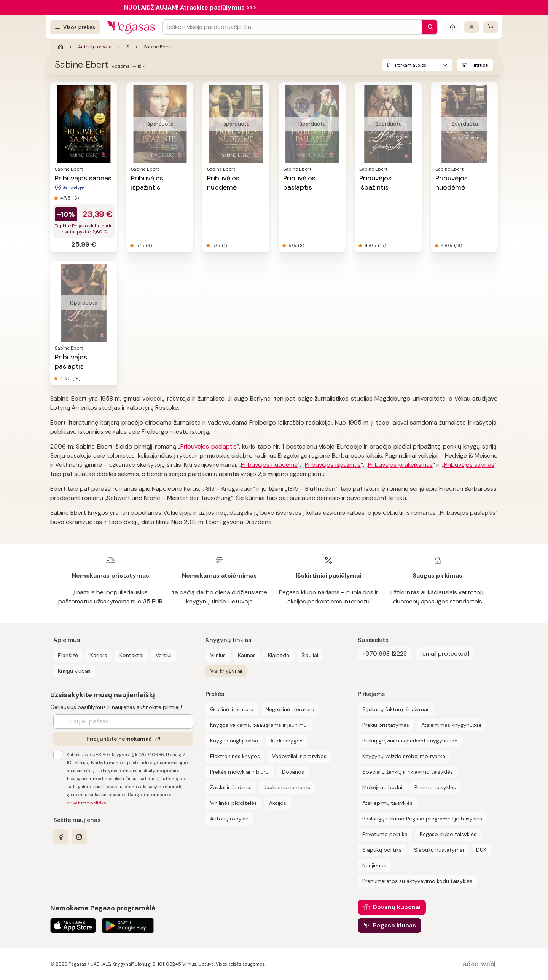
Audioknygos (286, 741)
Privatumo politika (385, 834)
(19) (458, 246)
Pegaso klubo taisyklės (448, 834)
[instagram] (79, 837)
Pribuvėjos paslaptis (299, 183)
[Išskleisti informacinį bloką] (452, 27)
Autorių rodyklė (95, 47)
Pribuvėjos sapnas (83, 178)
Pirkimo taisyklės (435, 787)
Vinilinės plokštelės (233, 803)
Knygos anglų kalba (234, 741)
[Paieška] (429, 27)
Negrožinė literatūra (290, 709)
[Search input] (292, 27)
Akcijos (278, 803)
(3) (149, 246)
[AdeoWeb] (480, 964)
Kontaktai (131, 655)
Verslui (164, 655)
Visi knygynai (226, 671)
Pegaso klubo (86, 226)
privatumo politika (86, 803)
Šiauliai (310, 655)
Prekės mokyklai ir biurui (240, 772)
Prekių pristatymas (386, 725)
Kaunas (247, 655)
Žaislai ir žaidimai (231, 787)
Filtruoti (480, 65)
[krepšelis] (491, 27)
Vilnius (218, 655)
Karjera (99, 655)
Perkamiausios (411, 65)
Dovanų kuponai (397, 907)
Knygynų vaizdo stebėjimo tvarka (404, 756)
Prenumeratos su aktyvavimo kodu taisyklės (417, 881)
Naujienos (374, 865)
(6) (76, 198)
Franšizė (68, 655)
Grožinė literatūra (232, 709)
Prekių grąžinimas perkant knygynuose (410, 741)
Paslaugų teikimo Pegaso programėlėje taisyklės (422, 819)
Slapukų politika (382, 850)
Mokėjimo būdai (382, 787)
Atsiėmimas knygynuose (452, 725)
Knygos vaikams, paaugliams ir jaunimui (259, 725)
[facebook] (61, 837)
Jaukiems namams (287, 787)
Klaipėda (279, 655)
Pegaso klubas (394, 925)
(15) (382, 246)
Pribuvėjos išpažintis (147, 183)
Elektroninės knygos (235, 756)
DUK (481, 850)
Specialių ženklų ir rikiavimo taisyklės (408, 772)
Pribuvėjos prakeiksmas (400, 465)
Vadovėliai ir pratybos (299, 756)
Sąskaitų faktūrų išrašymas (396, 709)
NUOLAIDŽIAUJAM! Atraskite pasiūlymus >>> (190, 7)
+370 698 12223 (385, 654)
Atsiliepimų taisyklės (387, 803)
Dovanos (293, 772)
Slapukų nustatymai (439, 850)
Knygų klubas (74, 671)
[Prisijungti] (472, 27)
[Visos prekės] (75, 27)
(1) (224, 246)
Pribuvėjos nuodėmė (223, 183)
